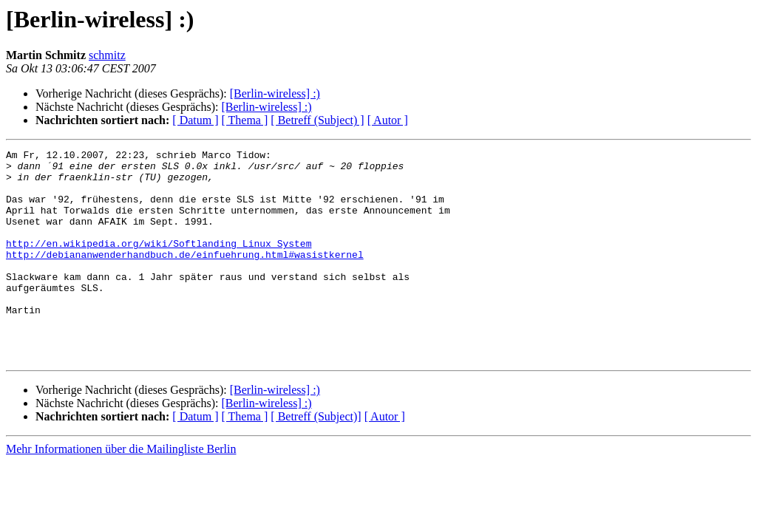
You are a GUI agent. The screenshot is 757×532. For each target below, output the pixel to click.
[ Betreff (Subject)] (316, 458)
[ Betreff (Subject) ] (317, 120)
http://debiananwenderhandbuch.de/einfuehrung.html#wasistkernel (185, 276)
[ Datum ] (195, 120)
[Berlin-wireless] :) (275, 93)
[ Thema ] (245, 120)
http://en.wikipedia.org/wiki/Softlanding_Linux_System (159, 263)
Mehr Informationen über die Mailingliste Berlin (121, 491)
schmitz (107, 55)
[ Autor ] (388, 120)
